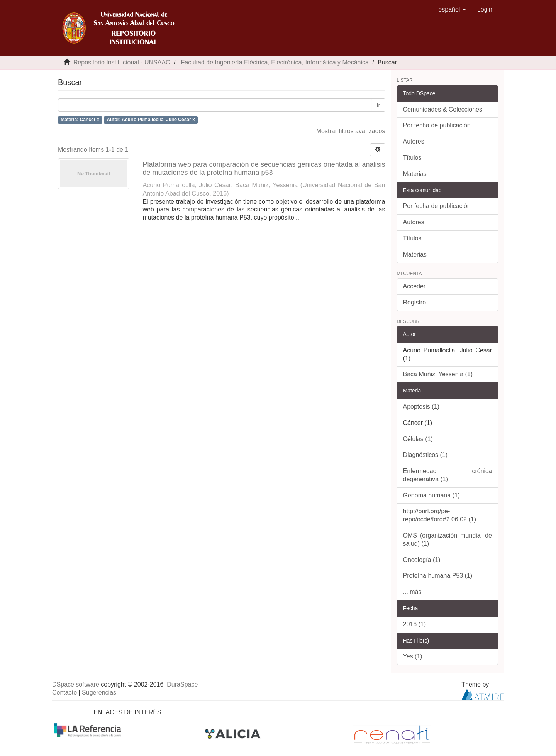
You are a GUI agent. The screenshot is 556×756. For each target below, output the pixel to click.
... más (412, 592)
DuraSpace (182, 684)
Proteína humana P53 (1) (438, 576)
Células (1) (418, 439)
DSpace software (76, 684)
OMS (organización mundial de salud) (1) (448, 540)
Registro (415, 302)
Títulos (412, 158)
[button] (452, 10)
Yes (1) (413, 656)
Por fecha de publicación (437, 125)
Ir (379, 105)
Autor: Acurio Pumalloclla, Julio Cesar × (151, 120)
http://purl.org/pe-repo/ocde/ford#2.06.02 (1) (440, 515)
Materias (415, 174)
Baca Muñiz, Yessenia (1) (438, 374)
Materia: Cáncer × (80, 120)
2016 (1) (415, 624)
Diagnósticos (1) (425, 455)
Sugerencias (99, 693)
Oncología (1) (422, 560)
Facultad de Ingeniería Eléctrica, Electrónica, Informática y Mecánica (275, 62)
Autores (414, 141)
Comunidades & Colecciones (443, 109)
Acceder (414, 286)
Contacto (64, 693)
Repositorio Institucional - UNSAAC (122, 62)
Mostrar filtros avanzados (351, 131)
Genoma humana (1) (432, 495)
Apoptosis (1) (421, 407)
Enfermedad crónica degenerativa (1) (448, 475)
